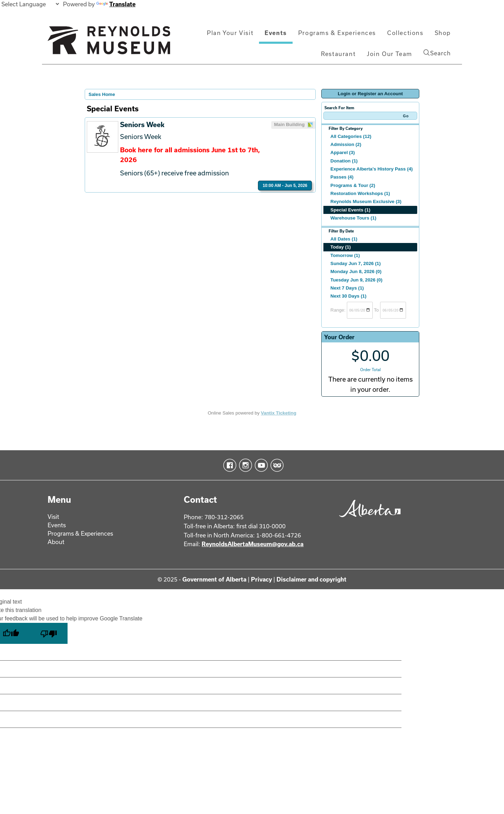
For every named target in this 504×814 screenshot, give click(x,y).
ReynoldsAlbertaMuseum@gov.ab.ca (253, 544)
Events (276, 33)
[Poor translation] (49, 633)
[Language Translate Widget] (30, 4)
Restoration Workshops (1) (360, 193)
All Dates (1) (344, 239)
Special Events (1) (350, 210)
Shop (443, 33)
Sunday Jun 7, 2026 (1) (356, 263)
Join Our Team (390, 54)
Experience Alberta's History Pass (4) (372, 169)
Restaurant (338, 54)
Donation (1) (344, 161)
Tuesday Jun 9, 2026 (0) (356, 280)
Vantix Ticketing (278, 413)
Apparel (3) (343, 152)
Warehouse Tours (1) (353, 218)
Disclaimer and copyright (311, 579)
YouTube (260, 465)
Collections (405, 33)
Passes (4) (342, 177)
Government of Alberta (214, 579)
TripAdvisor (276, 465)
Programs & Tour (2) (353, 185)
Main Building (294, 125)
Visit (53, 517)
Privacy (261, 579)
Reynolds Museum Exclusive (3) (366, 201)
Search (437, 53)
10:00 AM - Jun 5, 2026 (285, 186)
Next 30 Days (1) (348, 296)
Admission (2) (346, 144)
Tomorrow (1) (345, 255)
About (56, 542)
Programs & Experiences (337, 33)
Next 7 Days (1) (347, 288)
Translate (116, 4)
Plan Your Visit (230, 33)
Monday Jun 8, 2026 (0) (356, 272)
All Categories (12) (351, 136)
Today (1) (341, 247)
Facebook (228, 465)
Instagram (244, 465)
